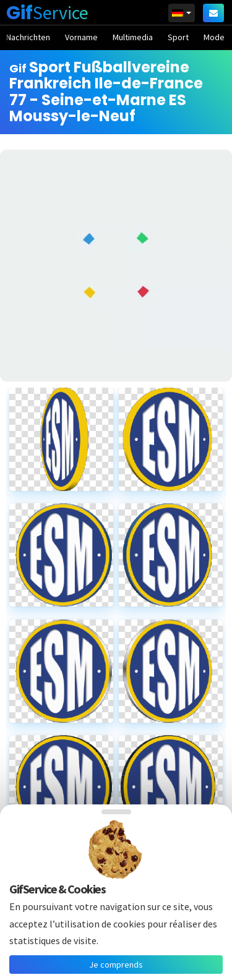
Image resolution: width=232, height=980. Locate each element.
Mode (214, 37)
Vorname (81, 37)
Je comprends (116, 965)
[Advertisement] (116, 266)
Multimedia (133, 37)
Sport (178, 37)
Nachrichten (28, 37)
